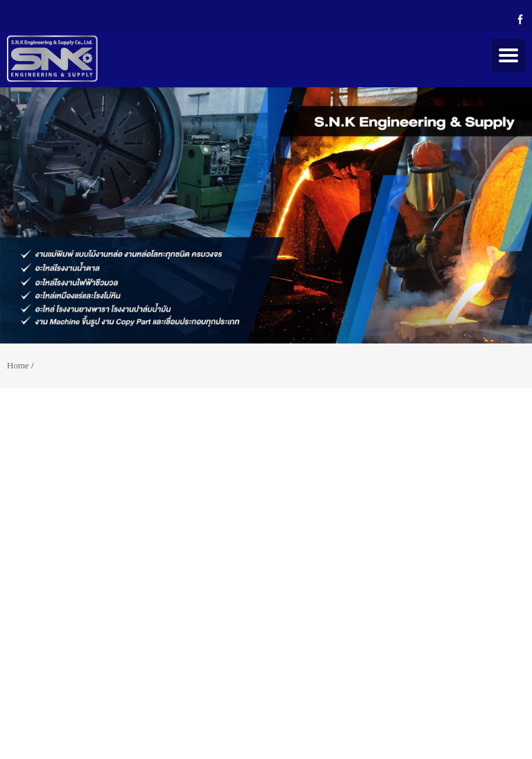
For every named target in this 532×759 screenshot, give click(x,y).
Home (18, 365)
